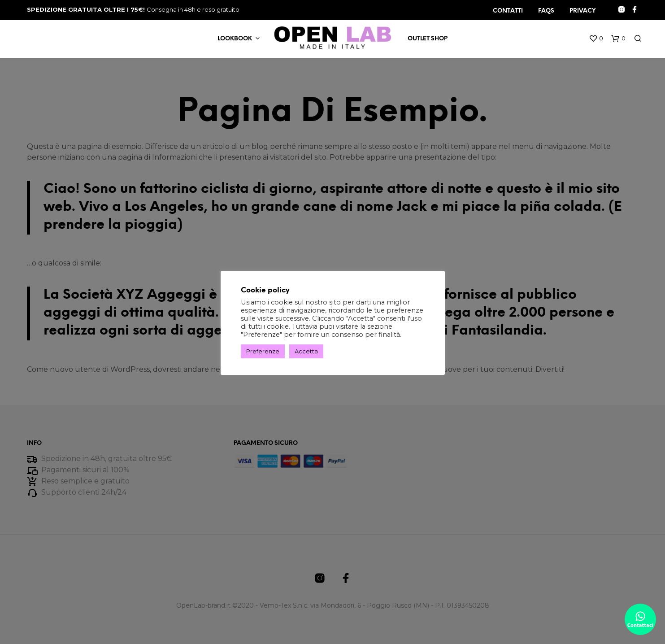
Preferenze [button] (263, 351)
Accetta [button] (306, 351)
